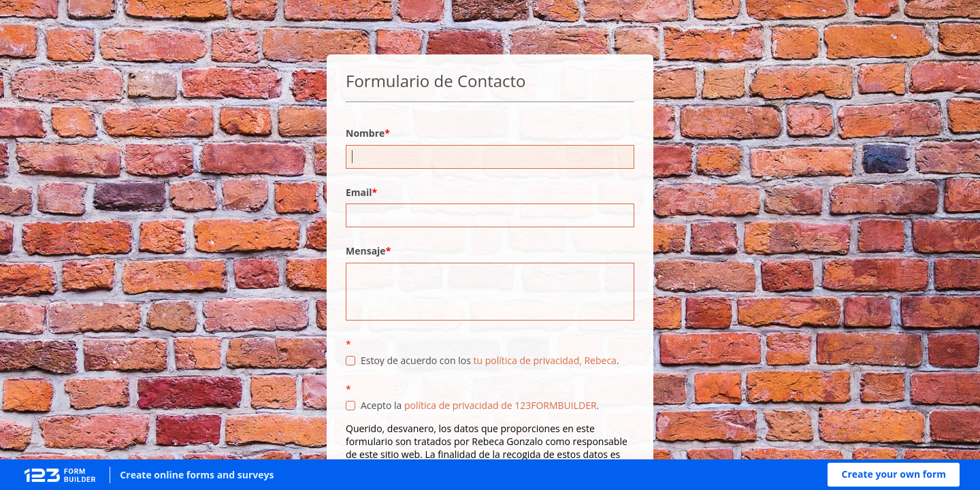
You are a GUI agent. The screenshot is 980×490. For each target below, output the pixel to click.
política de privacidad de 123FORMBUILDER (501, 405)
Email (359, 192)
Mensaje (366, 251)
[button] (894, 475)
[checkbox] (350, 361)
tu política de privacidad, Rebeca (544, 360)
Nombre (365, 133)
